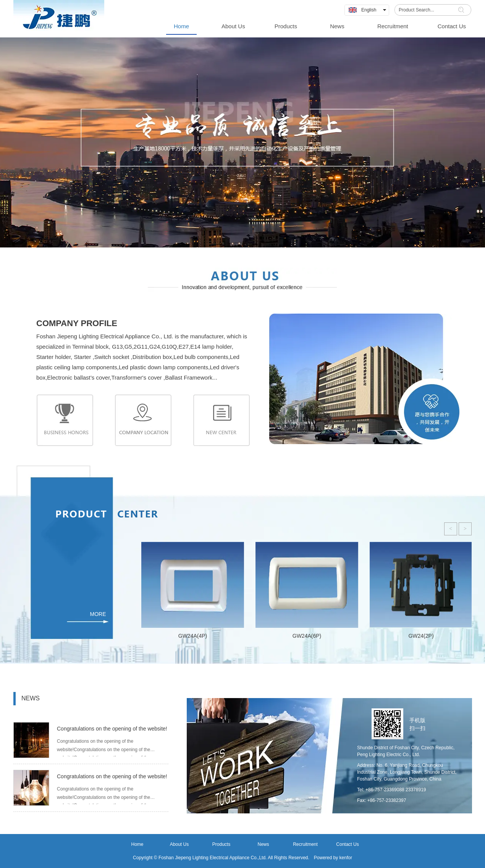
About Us (179, 844)
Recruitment (305, 844)
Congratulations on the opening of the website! (112, 729)
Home (137, 844)
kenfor (346, 858)
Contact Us (347, 844)
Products (221, 844)
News (263, 844)
